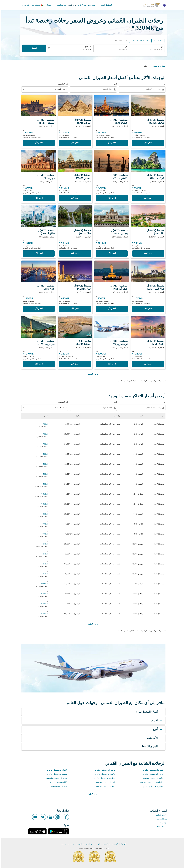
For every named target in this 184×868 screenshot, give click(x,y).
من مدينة (70, 844)
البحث (33, 48)
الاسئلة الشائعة (160, 815)
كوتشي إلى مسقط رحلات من (103, 770)
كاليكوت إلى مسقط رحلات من (103, 778)
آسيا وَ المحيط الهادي (148, 712)
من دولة (62, 844)
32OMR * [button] (142, 28)
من (161, 47)
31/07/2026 (86, 50)
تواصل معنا (162, 823)
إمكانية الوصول (160, 826)
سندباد (47, 5)
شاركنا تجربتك (160, 819)
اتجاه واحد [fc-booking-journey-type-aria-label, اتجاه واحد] (158, 41)
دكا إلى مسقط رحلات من (57, 782)
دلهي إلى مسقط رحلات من (104, 782)
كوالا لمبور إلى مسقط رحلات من (150, 782)
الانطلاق (86, 47)
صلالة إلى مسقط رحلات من (152, 787)
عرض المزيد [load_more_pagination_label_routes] (92, 794)
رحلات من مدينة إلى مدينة (101, 844)
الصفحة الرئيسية (158, 66)
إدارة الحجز (71, 5)
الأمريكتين (154, 738)
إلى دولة (122, 844)
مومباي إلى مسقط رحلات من (151, 774)
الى (124, 47)
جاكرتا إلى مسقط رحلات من (152, 778)
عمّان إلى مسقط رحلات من (56, 787)
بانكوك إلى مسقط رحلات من (55, 770)
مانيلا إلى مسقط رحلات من (104, 787)
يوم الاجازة (81, 5)
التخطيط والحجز (103, 5)
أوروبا (156, 729)
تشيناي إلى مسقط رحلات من (55, 774)
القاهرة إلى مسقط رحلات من (151, 770)
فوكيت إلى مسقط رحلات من (103, 774)
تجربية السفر (58, 5)
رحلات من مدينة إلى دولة (83, 844)
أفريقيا (156, 721)
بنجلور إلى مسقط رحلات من (55, 778)
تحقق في (90, 5)
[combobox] (145, 50)
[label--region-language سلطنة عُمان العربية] (31, 5)
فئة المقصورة (62, 84)
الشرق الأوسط (151, 747)
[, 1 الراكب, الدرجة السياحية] (140, 41)
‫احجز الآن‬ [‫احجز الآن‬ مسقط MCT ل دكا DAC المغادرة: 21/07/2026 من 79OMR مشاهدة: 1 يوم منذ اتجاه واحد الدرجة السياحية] (147, 253)
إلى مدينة (114, 844)
